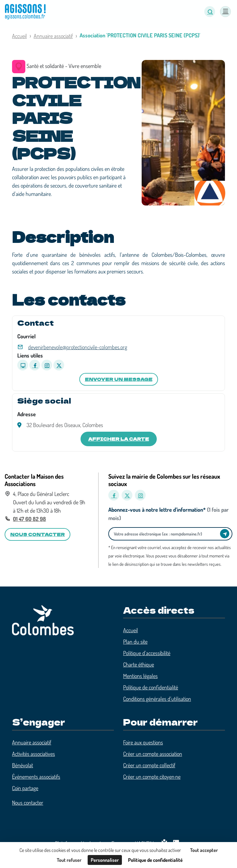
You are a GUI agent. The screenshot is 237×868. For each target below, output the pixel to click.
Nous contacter (28, 802)
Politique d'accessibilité (147, 653)
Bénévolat (23, 765)
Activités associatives (33, 754)
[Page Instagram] (47, 365)
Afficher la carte (119, 439)
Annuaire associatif (53, 36)
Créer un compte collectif (149, 765)
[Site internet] (23, 365)
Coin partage (25, 788)
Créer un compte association (153, 754)
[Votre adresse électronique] (166, 534)
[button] (210, 12)
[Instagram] (140, 495)
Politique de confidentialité (151, 687)
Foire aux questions (143, 742)
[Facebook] (114, 495)
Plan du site (135, 641)
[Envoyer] (225, 534)
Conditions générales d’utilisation (157, 699)
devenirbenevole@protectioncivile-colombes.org (78, 347)
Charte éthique (139, 664)
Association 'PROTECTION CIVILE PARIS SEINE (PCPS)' (140, 35)
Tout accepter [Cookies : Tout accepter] (204, 850)
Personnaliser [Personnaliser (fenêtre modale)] (105, 860)
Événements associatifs (36, 777)
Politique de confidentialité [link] (155, 860)
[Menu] (225, 12)
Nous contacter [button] (37, 534)
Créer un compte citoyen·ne (152, 777)
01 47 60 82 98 (29, 519)
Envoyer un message (119, 379)
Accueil (19, 36)
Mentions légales (140, 676)
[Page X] (59, 365)
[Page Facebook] (35, 365)
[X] (127, 495)
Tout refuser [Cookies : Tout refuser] (69, 860)
